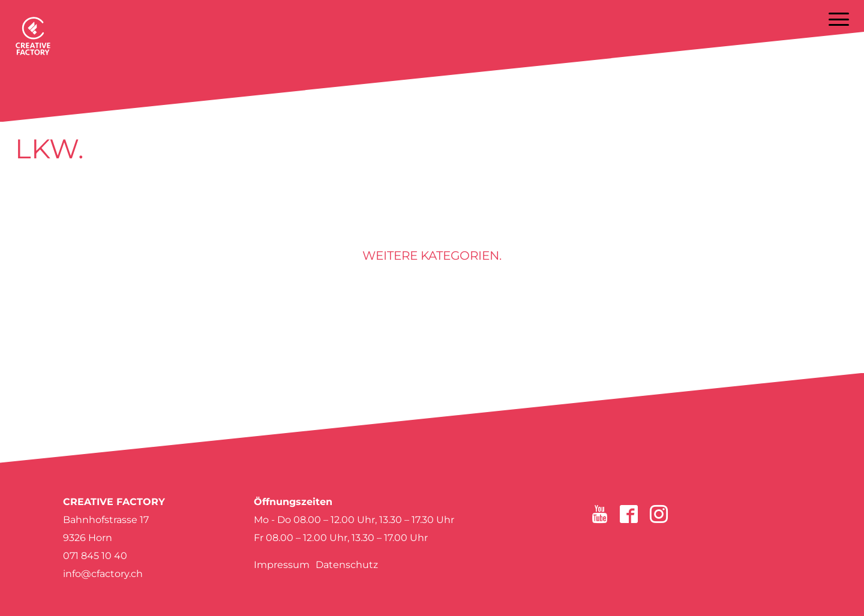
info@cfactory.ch (103, 574)
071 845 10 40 (95, 556)
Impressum (282, 565)
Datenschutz (347, 565)
